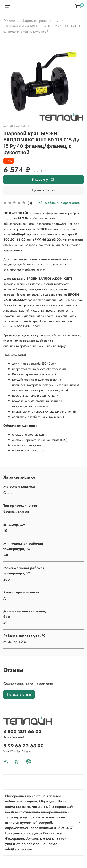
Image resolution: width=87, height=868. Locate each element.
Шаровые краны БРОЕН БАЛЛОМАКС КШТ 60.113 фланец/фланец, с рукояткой (43, 29)
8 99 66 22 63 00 (23, 746)
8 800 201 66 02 (22, 732)
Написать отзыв (19, 694)
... (56, 21)
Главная (9, 21)
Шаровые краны (34, 21)
